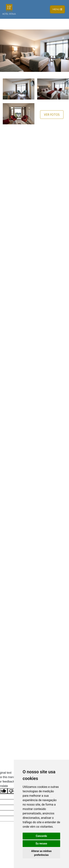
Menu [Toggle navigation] (57, 9)
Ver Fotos (52, 115)
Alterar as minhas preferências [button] (41, 853)
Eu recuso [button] (41, 843)
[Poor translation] (13, 791)
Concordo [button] (41, 836)
